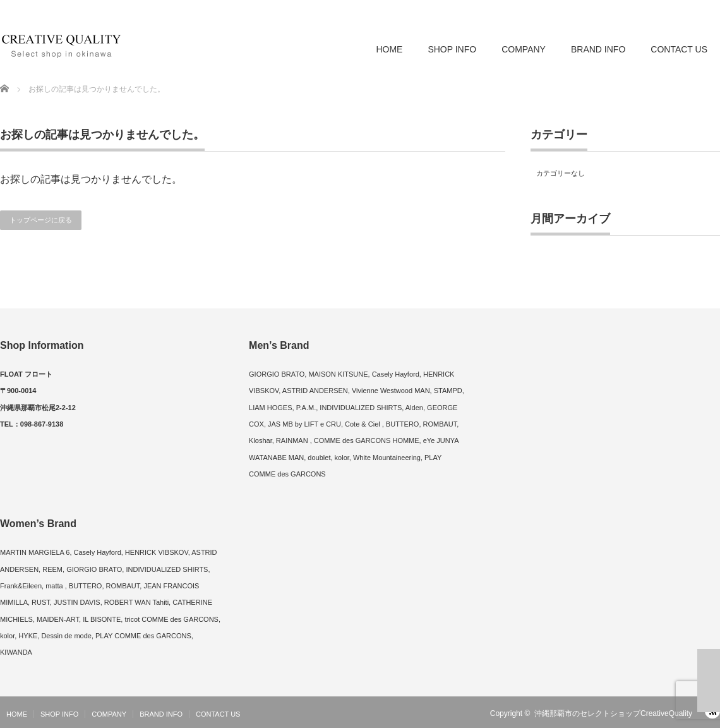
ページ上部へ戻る (709, 681)
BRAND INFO (598, 49)
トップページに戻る (41, 220)
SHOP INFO (452, 49)
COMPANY (524, 49)
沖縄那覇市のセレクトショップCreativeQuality (613, 713)
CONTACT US (679, 49)
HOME (389, 49)
